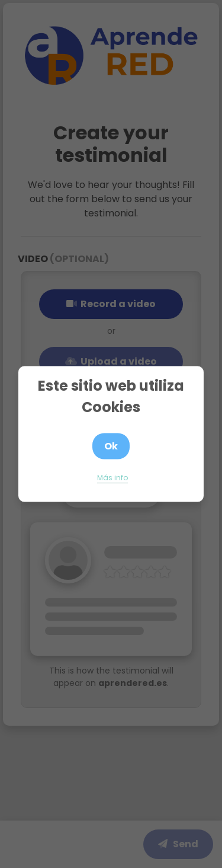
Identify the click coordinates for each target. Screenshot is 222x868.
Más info (112, 478)
